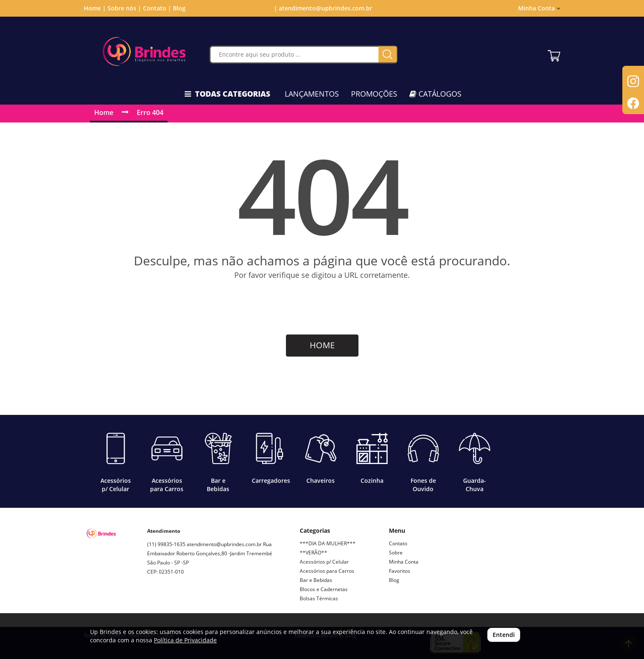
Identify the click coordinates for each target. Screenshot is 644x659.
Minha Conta (539, 8)
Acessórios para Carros (327, 571)
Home (104, 112)
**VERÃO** (313, 553)
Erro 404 (150, 112)
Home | (95, 8)
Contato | (157, 8)
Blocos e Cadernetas (324, 589)
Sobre (396, 553)
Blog (179, 8)
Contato (398, 543)
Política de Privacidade (185, 640)
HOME (322, 345)
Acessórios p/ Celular (324, 562)
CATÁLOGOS (435, 94)
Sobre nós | (124, 8)
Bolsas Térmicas (319, 598)
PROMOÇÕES (374, 94)
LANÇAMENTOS (312, 94)
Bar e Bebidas (316, 580)
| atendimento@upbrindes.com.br (322, 8)
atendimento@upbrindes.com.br (224, 544)
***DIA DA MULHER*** (328, 543)
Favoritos (400, 571)
